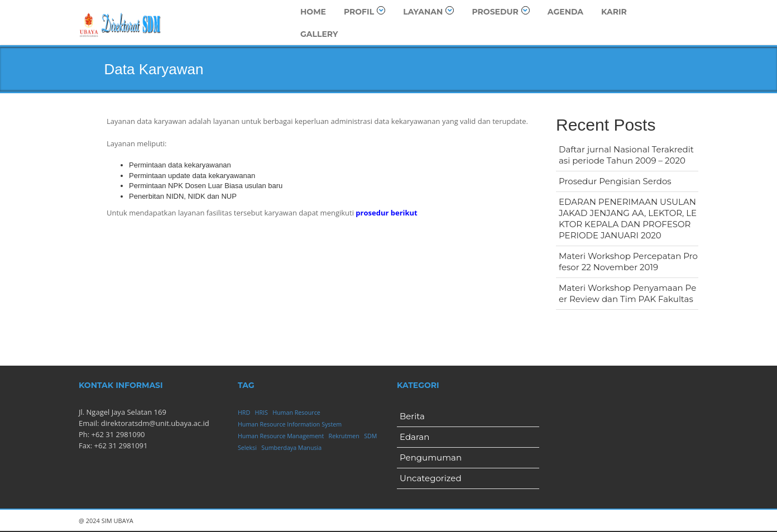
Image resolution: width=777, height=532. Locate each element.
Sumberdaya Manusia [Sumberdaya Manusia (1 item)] (291, 448)
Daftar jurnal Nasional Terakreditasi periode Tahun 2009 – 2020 (626, 155)
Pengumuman (431, 457)
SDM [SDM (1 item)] (370, 436)
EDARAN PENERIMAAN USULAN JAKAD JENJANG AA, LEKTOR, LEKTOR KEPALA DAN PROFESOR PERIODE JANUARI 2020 (628, 219)
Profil (364, 11)
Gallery (319, 34)
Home (313, 12)
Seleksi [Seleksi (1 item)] (247, 448)
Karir (614, 12)
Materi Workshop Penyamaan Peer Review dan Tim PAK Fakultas (627, 293)
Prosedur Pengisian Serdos (615, 181)
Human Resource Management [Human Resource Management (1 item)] (281, 436)
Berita (412, 416)
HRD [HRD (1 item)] (244, 413)
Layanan (428, 11)
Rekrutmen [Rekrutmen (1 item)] (344, 436)
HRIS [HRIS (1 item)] (262, 413)
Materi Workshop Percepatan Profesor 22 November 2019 (628, 262)
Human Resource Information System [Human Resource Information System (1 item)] (290, 424)
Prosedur (500, 11)
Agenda (565, 12)
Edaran (414, 437)
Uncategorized (431, 478)
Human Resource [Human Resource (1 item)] (296, 413)
